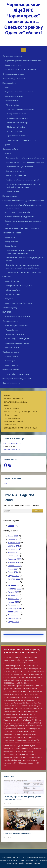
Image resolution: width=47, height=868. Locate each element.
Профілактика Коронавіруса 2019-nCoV (22, 140)
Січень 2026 (13, 536)
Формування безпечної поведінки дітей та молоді (25, 158)
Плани (7, 87)
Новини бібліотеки (12, 281)
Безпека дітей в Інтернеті (15, 171)
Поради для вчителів (13, 65)
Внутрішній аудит (10, 196)
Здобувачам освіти (11, 352)
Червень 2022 (14, 595)
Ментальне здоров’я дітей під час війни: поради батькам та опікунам (23, 206)
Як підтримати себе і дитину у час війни (20, 217)
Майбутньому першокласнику (16, 326)
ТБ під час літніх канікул (16, 127)
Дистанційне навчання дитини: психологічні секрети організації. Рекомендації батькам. (22, 266)
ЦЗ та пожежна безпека (14, 96)
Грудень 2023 (14, 576)
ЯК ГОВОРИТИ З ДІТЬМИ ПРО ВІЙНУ (18, 212)
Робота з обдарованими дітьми (17, 339)
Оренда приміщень (13, 418)
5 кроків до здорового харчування (17, 834)
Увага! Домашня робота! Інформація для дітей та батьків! (25, 259)
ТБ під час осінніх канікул (17, 114)
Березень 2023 (14, 585)
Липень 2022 (13, 592)
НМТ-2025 (7, 312)
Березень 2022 (14, 605)
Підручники (9, 299)
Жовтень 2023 (14, 579)
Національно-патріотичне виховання (19, 92)
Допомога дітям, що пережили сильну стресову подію (23, 223)
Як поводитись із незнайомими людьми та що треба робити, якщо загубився (23, 186)
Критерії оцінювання (11, 383)
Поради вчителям (11, 242)
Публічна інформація (13, 399)
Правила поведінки (12, 365)
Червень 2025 (14, 549)
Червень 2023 (14, 582)
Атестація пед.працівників (14, 78)
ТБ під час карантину (14, 131)
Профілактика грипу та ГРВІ (18, 136)
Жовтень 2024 (14, 562)
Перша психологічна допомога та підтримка (22, 228)
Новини (7, 396)
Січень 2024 (13, 572)
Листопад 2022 (14, 589)
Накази (7, 405)
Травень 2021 (14, 612)
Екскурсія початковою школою (17, 343)
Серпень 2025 (14, 546)
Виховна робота (9, 83)
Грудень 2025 (14, 539)
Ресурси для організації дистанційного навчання (23, 61)
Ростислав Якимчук (32, 863)
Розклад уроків (11, 361)
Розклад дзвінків (11, 356)
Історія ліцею (10, 425)
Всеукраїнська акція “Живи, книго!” (19, 286)
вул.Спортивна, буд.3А (12, 443)
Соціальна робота (10, 149)
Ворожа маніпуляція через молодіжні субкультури (25, 162)
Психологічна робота (12, 233)
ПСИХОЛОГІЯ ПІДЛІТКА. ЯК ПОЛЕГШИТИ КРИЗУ (24, 272)
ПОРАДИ (8, 154)
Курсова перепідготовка (13, 74)
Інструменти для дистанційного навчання (20, 70)
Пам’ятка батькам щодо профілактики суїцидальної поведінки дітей (21, 252)
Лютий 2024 (13, 569)
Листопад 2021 (14, 609)
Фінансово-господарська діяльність (20, 412)
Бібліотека (7, 277)
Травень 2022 (14, 599)
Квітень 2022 (13, 602)
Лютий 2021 (13, 618)
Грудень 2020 (14, 622)
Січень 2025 (13, 556)
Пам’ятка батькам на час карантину (21, 109)
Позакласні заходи (12, 348)
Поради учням (10, 237)
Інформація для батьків (15, 334)
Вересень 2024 (14, 566)
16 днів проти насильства (16, 175)
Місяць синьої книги (13, 290)
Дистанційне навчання (12, 56)
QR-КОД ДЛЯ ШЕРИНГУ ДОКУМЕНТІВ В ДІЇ (20, 428)
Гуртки (7, 145)
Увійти (6, 483)
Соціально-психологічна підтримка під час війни (23, 201)
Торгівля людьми (13, 192)
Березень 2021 (14, 615)
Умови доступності (12, 408)
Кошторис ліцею (12, 415)
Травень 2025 (14, 553)
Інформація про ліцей (13, 421)
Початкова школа (10, 321)
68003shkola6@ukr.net (12, 449)
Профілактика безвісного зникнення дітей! (22, 180)
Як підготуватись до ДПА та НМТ (17, 317)
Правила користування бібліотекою (18, 303)
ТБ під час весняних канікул (18, 123)
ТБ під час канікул (13, 105)
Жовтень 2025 (14, 543)
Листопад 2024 (14, 559)
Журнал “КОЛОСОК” (13, 294)
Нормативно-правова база (15, 402)
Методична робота (11, 370)
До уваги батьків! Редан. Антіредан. (19, 167)
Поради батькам (11, 246)
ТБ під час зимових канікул (17, 118)
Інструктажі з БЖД (12, 101)
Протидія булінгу (10, 308)
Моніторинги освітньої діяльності (17, 379)
